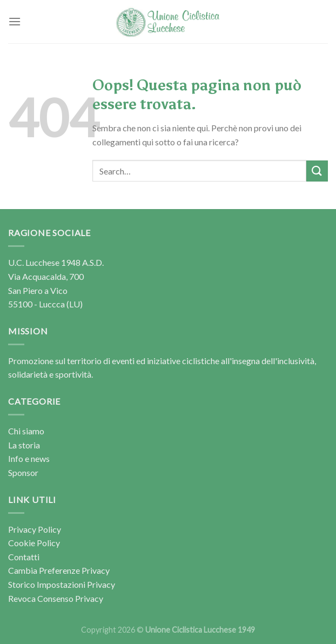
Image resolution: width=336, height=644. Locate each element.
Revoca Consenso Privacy (56, 598)
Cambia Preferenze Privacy (59, 570)
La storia (24, 445)
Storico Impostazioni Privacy (62, 584)
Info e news (29, 458)
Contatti (24, 557)
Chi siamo (26, 431)
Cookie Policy (34, 543)
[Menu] (15, 21)
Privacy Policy (35, 529)
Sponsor (23, 472)
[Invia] (317, 171)
